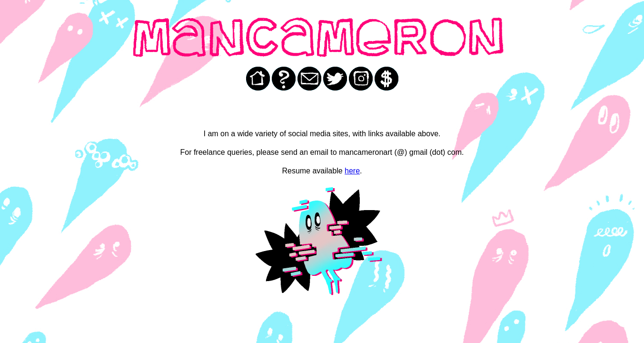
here (352, 171)
